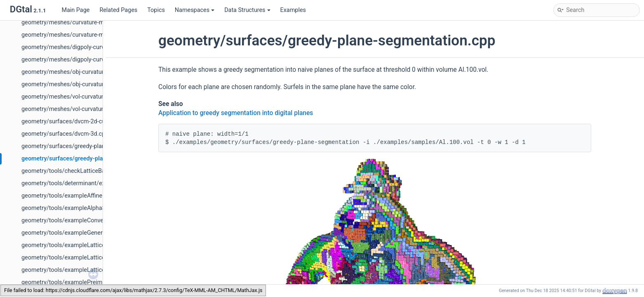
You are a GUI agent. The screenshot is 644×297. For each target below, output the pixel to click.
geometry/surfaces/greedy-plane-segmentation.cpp (90, 159)
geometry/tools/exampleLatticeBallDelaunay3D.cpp (89, 258)
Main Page (75, 10)
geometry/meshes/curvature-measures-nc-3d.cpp (87, 22)
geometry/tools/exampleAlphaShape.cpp (76, 208)
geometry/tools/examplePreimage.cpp (73, 282)
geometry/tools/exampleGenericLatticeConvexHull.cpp (94, 233)
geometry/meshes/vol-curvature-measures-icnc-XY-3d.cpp (98, 109)
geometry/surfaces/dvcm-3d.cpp (65, 134)
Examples (293, 10)
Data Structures (247, 10)
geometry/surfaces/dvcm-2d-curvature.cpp (78, 121)
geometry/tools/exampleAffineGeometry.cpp (80, 196)
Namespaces (195, 10)
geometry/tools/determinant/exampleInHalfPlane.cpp (92, 183)
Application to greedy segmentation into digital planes (236, 113)
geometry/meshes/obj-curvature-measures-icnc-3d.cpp (94, 72)
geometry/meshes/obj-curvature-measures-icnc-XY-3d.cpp (99, 84)
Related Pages (118, 10)
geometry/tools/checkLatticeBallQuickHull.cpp (83, 171)
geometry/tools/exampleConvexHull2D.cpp (78, 220)
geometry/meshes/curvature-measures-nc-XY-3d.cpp (91, 35)
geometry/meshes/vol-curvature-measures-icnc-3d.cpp (94, 97)
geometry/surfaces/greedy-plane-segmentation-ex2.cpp (95, 146)
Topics (156, 10)
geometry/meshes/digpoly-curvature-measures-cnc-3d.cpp (99, 47)
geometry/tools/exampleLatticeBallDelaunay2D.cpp (89, 245)
